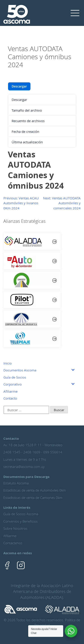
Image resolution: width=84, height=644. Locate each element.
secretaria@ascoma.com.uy (24, 467)
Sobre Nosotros (15, 528)
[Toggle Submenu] (73, 369)
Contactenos (13, 543)
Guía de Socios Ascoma (21, 514)
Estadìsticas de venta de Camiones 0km (33, 498)
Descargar (19, 86)
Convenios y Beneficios (20, 521)
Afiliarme (10, 536)
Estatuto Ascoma (16, 483)
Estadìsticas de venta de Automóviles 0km (35, 490)
